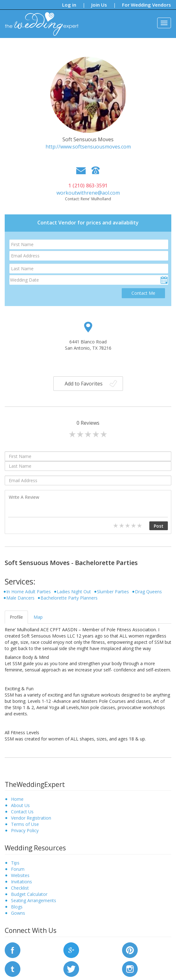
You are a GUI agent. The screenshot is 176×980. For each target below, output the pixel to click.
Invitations (21, 882)
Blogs (17, 907)
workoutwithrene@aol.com (88, 193)
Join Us (99, 5)
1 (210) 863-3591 (88, 186)
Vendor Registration (31, 818)
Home (17, 799)
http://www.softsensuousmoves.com (88, 147)
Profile (16, 617)
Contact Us (22, 812)
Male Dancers (20, 598)
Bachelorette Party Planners (69, 598)
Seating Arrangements (34, 900)
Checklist (20, 888)
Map (38, 617)
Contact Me (143, 293)
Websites (20, 875)
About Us (20, 805)
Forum (18, 869)
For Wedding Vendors (147, 5)
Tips (15, 863)
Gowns (18, 913)
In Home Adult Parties (29, 592)
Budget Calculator (29, 894)
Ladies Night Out (74, 592)
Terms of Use (25, 824)
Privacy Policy (25, 830)
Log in (69, 5)
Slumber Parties (113, 592)
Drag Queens (148, 592)
